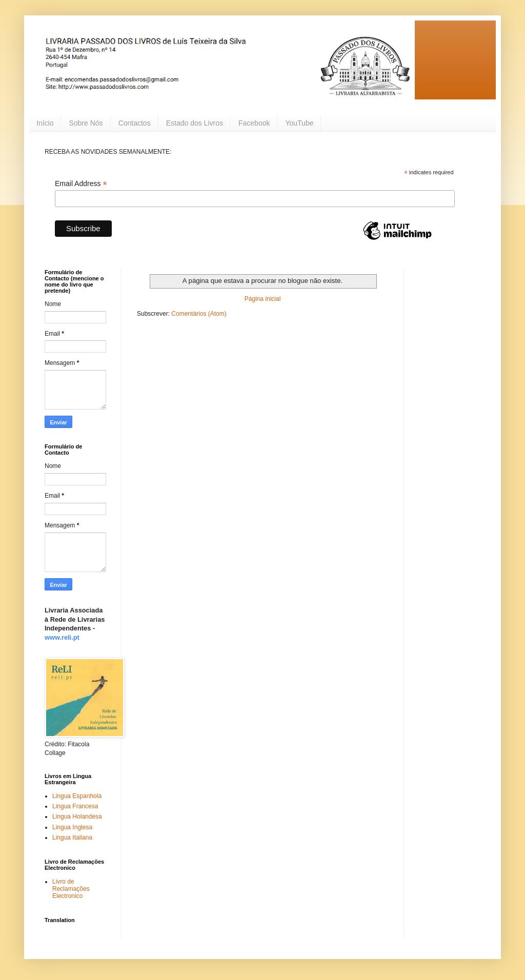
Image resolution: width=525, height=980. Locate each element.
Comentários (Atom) (199, 314)
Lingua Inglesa (72, 827)
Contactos (135, 123)
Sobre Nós (86, 123)
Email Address (81, 184)
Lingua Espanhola (77, 796)
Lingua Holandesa (77, 816)
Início (45, 123)
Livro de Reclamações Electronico (71, 889)
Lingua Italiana (72, 838)
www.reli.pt (62, 637)
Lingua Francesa (75, 806)
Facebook (254, 123)
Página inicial (263, 299)
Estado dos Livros (195, 123)
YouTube (299, 123)
